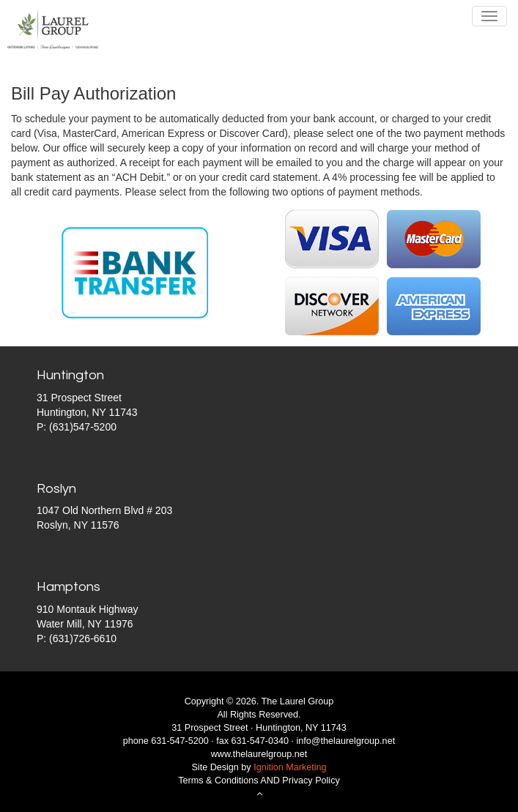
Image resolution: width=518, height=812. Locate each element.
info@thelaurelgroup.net (346, 741)
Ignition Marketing (290, 767)
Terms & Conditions (218, 781)
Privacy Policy (311, 781)
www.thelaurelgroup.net (259, 754)
